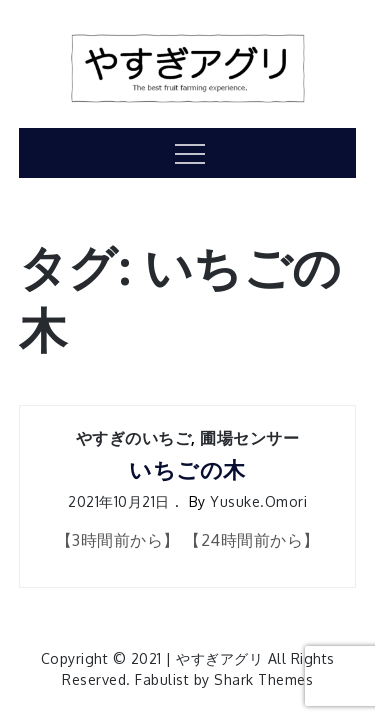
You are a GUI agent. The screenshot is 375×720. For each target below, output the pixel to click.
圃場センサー (249, 438)
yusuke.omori (258, 501)
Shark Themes (263, 679)
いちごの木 (187, 469)
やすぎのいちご (134, 438)
